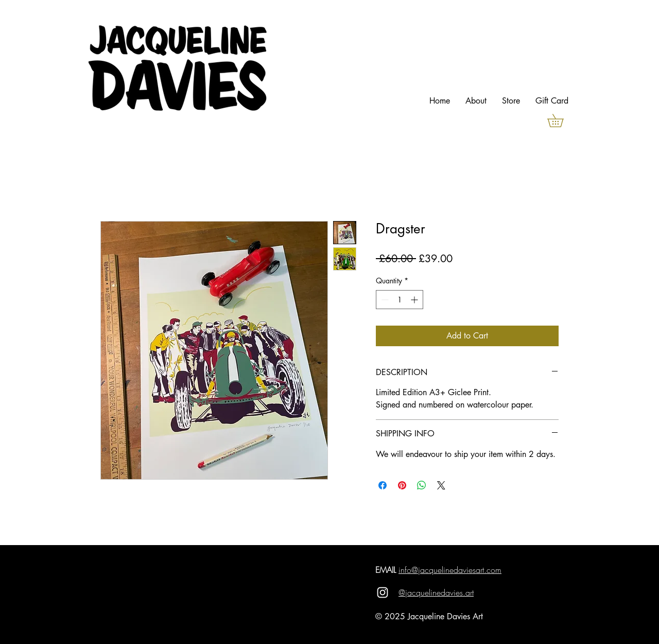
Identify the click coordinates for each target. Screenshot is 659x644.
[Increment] (415, 300)
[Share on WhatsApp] (422, 485)
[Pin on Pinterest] (402, 485)
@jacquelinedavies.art (436, 592)
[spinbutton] (400, 300)
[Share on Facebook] (383, 485)
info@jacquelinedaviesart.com (450, 570)
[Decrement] (384, 300)
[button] (562, 121)
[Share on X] (441, 485)
